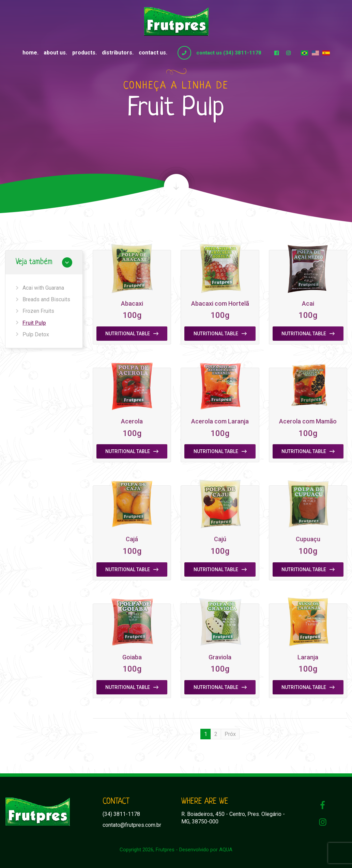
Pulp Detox (36, 334)
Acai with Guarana (43, 288)
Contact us (152, 53)
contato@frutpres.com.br (132, 825)
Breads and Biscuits (46, 299)
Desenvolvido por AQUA (206, 850)
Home (30, 53)
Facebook (277, 53)
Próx (230, 734)
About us (55, 53)
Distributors (117, 53)
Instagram (289, 53)
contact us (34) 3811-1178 (229, 53)
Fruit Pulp (34, 323)
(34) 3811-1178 (121, 814)
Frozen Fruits (38, 311)
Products (84, 53)
